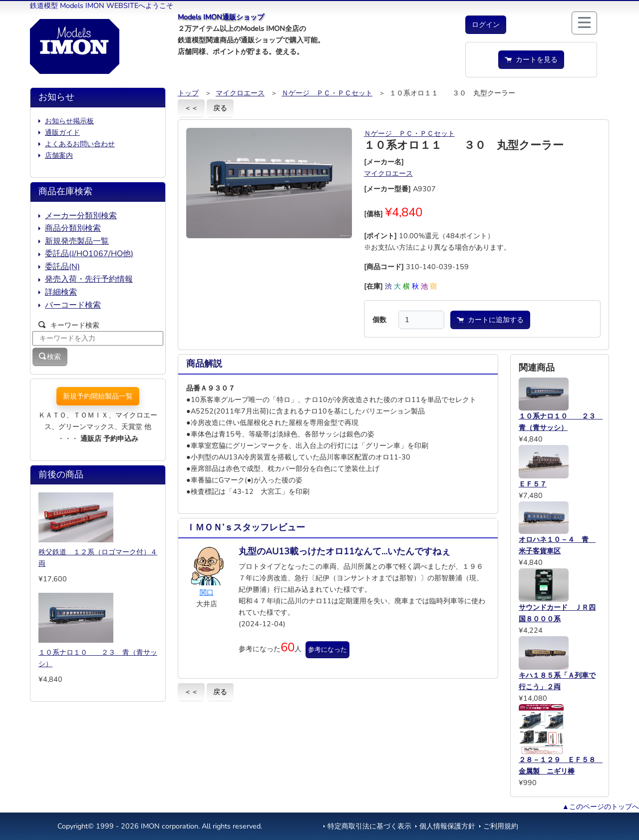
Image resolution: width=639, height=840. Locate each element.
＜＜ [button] (191, 108)
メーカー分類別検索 (81, 216)
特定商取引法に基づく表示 (369, 826)
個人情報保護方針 (447, 826)
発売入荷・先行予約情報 (89, 279)
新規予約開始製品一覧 (98, 396)
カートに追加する (490, 320)
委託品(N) (62, 267)
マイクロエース (240, 93)
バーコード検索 (73, 305)
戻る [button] (220, 108)
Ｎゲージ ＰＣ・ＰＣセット (327, 93)
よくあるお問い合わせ (80, 144)
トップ (188, 93)
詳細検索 (61, 292)
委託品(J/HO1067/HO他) (89, 254)
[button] (486, 25)
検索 (50, 357)
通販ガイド (62, 132)
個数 (379, 320)
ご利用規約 (501, 826)
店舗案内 (59, 155)
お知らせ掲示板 (69, 121)
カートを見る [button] (531, 59)
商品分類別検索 (73, 228)
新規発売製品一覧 (77, 241)
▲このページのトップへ (601, 807)
